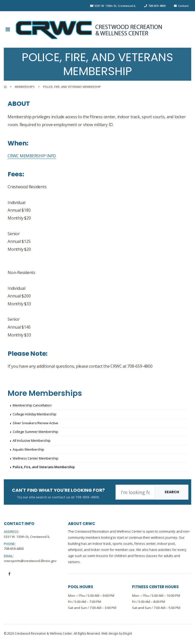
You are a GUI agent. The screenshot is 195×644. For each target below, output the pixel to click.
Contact (183, 6)
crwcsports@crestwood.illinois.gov (30, 562)
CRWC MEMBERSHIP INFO (32, 156)
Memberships (25, 87)
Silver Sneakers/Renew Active (36, 423)
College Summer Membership (35, 432)
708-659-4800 (157, 6)
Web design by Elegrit (116, 635)
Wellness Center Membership (36, 459)
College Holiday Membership (35, 415)
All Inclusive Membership (32, 441)
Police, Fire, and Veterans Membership (44, 468)
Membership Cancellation (32, 405)
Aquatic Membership (29, 450)
